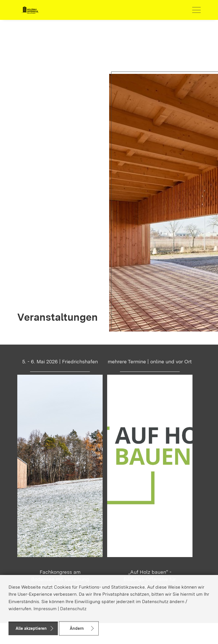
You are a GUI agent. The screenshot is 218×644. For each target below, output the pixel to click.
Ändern (77, 628)
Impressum (45, 609)
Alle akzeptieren (31, 628)
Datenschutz (73, 609)
